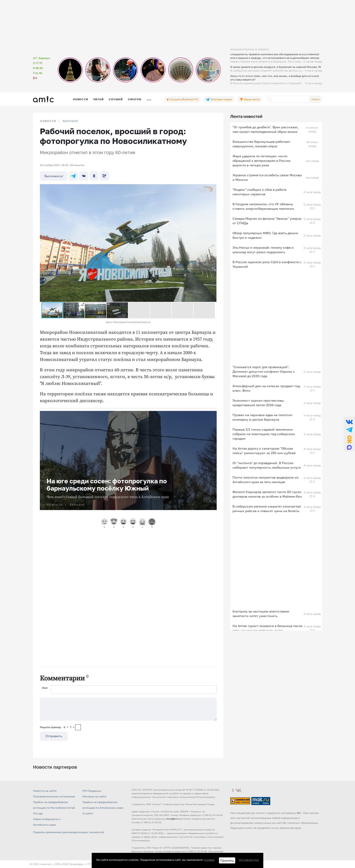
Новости (80, 99)
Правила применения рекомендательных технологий (69, 832)
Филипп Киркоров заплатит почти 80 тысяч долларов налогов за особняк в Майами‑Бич (267, 494)
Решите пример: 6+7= (57, 727)
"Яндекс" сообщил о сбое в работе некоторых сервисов (259, 192)
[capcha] (78, 727)
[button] (212, 188)
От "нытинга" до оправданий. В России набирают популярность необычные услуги (267, 465)
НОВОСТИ (48, 121)
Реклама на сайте (94, 796)
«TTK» (90, 864)
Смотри (135, 99)
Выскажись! (54, 176)
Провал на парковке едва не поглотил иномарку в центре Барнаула (262, 417)
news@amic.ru (174, 819)
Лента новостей (246, 116)
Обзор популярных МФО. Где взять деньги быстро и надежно (265, 235)
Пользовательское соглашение (54, 796)
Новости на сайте (45, 791)
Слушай (116, 99)
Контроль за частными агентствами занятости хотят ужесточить (261, 614)
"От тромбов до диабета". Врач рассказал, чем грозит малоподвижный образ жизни (265, 129)
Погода (38, 813)
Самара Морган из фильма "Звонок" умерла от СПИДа (267, 221)
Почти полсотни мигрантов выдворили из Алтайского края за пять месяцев (265, 480)
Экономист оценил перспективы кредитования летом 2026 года (258, 403)
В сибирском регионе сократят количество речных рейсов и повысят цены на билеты (267, 509)
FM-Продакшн (92, 791)
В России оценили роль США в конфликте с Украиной (267, 264)
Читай (98, 99)
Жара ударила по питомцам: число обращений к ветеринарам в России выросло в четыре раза (261, 161)
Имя (45, 688)
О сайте (88, 813)
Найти (315, 99)
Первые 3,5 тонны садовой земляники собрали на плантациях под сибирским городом (264, 434)
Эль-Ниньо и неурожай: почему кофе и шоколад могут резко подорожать (263, 250)
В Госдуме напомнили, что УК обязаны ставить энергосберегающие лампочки (263, 206)
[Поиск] (288, 99)
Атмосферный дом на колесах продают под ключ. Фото (266, 388)
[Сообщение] (128, 709)
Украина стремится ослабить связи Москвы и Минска (267, 177)
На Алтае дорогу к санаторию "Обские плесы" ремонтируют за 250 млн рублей (264, 451)
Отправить (54, 736)
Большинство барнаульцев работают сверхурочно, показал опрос (261, 144)
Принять (227, 860)
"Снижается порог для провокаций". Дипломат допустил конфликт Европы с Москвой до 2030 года (264, 371)
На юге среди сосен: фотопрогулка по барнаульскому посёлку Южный (107, 485)
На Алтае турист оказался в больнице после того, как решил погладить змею (267, 628)
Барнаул (71, 121)
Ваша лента (250, 99)
